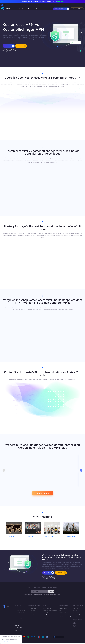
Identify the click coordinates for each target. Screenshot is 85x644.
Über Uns (76, 609)
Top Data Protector (20, 621)
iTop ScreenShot (19, 617)
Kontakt (75, 611)
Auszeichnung (77, 615)
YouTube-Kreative (78, 617)
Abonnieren (51, 592)
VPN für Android (32, 617)
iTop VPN (17, 609)
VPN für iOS (31, 615)
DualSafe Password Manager (20, 625)
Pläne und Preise (19, 632)
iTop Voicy (18, 615)
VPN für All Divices (33, 627)
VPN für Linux (31, 623)
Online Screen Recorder (18, 629)
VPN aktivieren (63, 615)
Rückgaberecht (62, 643)
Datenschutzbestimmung (11, 639)
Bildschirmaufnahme (48, 619)
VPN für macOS (32, 611)
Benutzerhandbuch (64, 613)
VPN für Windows (32, 609)
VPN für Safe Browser (33, 625)
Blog (37, 9)
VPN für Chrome (32, 619)
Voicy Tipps (46, 617)
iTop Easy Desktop (19, 613)
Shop (63, 5)
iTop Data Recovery (20, 619)
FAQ (60, 611)
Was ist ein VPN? (47, 609)
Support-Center (63, 609)
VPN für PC (31, 613)
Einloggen (81, 5)
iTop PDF (17, 623)
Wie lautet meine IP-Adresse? (50, 611)
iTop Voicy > (60, 1)
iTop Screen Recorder (20, 611)
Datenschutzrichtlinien (71, 643)
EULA (78, 643)
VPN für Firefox (32, 621)
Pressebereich (77, 613)
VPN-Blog (45, 613)
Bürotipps (45, 615)
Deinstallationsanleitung (65, 617)
